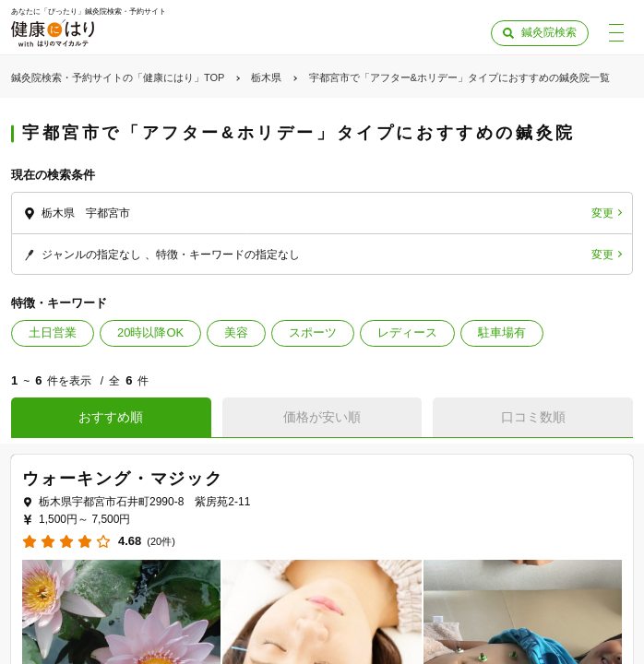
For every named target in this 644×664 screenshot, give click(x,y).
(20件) (161, 542)
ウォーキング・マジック (123, 479)
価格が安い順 (322, 417)
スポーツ (313, 332)
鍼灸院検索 (549, 32)
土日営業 (53, 332)
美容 (236, 332)
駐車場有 (502, 332)
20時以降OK (150, 332)
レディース (407, 332)
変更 (602, 213)
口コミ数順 (533, 417)
